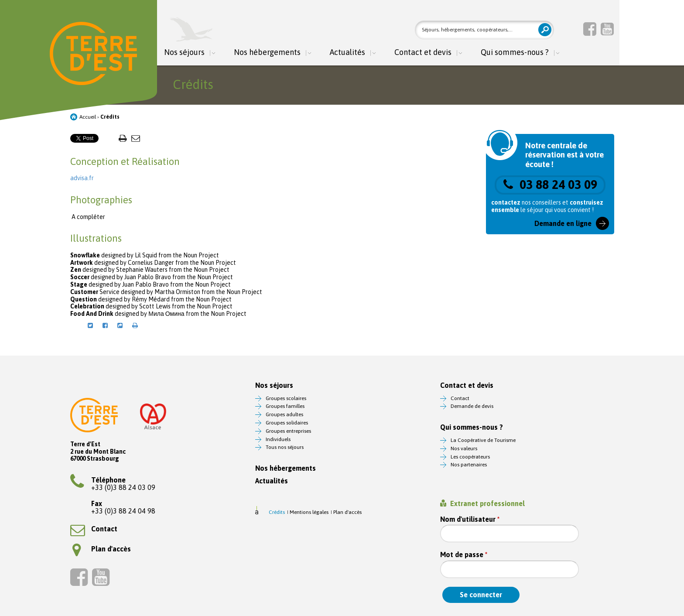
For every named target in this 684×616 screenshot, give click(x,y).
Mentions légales (309, 512)
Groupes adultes (284, 414)
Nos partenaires (469, 465)
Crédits (277, 512)
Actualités (347, 53)
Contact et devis (423, 53)
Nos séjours (184, 53)
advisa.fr (82, 178)
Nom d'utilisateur (470, 519)
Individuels (278, 439)
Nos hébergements (267, 53)
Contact (94, 529)
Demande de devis (472, 406)
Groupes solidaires (287, 423)
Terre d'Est (93, 53)
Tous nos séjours (285, 447)
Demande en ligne (563, 223)
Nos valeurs (464, 448)
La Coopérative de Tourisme (483, 440)
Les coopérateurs (470, 457)
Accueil (88, 117)
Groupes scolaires (286, 398)
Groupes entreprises (288, 431)
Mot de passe (464, 555)
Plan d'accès (102, 549)
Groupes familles (285, 406)
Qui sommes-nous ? (515, 53)
